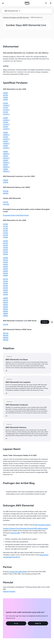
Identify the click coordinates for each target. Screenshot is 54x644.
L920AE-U (6, 120)
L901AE (5, 95)
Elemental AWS (15, 329)
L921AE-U (6, 124)
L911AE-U (6, 110)
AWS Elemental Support (43, 321)
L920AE (5, 118)
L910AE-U (6, 105)
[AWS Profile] (51, 3)
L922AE (5, 126)
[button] (12, 11)
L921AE (5, 122)
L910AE (5, 103)
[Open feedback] (52, 322)
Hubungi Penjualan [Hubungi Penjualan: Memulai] (9, 388)
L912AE (5, 112)
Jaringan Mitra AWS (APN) (18, 368)
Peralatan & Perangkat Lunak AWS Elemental (16, 17)
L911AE (5, 107)
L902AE (5, 97)
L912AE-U (6, 114)
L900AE (5, 93)
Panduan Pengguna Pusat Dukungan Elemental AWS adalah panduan (25, 325)
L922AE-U (6, 129)
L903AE (5, 99)
